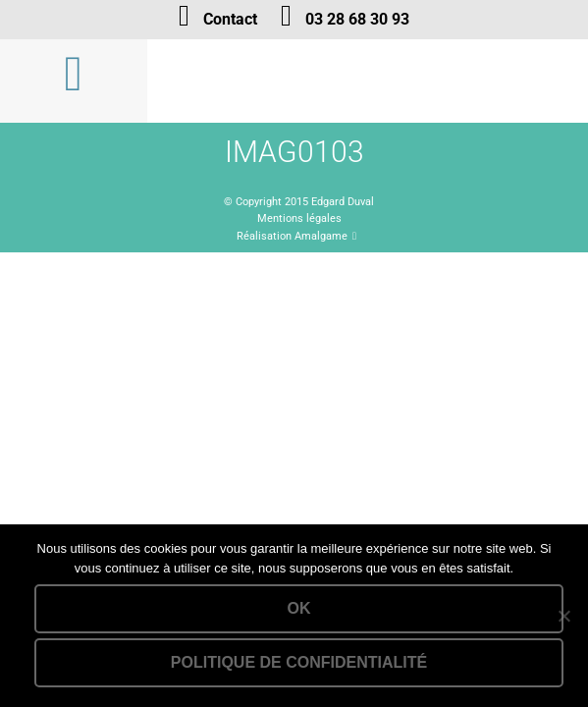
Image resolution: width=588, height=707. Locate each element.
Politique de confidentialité (299, 662)
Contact (230, 19)
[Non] (563, 616)
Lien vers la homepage (368, 81)
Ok (299, 608)
